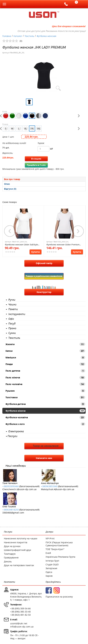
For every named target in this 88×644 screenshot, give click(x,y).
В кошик (36, 159)
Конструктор (44, 292)
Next (78, 231)
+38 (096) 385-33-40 (20, 612)
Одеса (49, 572)
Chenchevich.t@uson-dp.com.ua (19, 489)
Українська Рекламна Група (60, 557)
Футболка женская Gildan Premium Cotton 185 (63, 245)
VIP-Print (50, 538)
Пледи (45, 364)
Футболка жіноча (45, 411)
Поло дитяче (45, 371)
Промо (12, 328)
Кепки (45, 351)
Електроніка (16, 431)
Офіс (11, 319)
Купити (36, 252)
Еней (48, 553)
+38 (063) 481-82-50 (20, 615)
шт (51, 149)
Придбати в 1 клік (36, 165)
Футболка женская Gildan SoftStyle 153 (21, 245)
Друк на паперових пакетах (19, 565)
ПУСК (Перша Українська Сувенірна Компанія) (59, 544)
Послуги (12, 436)
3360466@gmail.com (13, 513)
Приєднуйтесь (53, 582)
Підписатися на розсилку (59, 597)
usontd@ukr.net (19, 623)
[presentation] (44, 184)
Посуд (12, 324)
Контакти (10, 582)
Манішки (45, 357)
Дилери (49, 532)
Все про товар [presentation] (12, 179)
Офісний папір (44, 263)
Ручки (12, 300)
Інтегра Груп (52, 561)
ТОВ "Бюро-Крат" (55, 549)
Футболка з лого (45, 424)
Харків (49, 576)
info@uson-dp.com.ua (22, 627)
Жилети (45, 344)
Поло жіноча (45, 377)
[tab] (44, 179)
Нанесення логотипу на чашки (21, 538)
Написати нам (44, 458)
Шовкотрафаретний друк (18, 550)
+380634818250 (11, 510)
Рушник (45, 391)
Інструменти (17, 314)
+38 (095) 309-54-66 (20, 608)
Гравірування (11, 558)
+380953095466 (11, 486)
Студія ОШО (52, 564)
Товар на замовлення (46, 446)
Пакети (13, 309)
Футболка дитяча (45, 404)
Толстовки (45, 397)
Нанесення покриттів (16, 542)
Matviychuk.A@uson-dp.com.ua (58, 489)
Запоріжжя (51, 568)
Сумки (12, 333)
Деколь (8, 561)
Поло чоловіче (45, 384)
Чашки (12, 305)
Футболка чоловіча (45, 417)
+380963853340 (49, 486)
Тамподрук (10, 554)
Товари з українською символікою (44, 276)
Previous (10, 231)
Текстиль (14, 338)
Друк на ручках (12, 546)
